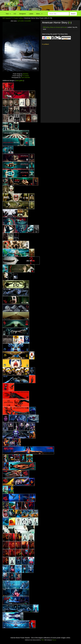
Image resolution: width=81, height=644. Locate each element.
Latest (31, 14)
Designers (23, 14)
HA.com (64, 27)
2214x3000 (28, 21)
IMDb (45, 27)
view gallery (20, 81)
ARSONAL (26, 74)
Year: (8, 14)
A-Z (15, 14)
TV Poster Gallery (17, 18)
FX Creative (26, 76)
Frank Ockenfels (25, 77)
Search (73, 14)
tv (70, 23)
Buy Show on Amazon (54, 27)
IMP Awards (6, 18)
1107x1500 (21, 21)
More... (39, 14)
